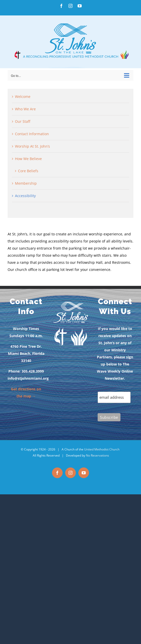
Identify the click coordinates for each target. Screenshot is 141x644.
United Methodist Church (102, 449)
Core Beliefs (28, 171)
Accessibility (25, 196)
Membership (26, 183)
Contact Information (32, 134)
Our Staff (23, 121)
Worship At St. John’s (32, 146)
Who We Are (25, 109)
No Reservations (98, 455)
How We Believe (28, 159)
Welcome (23, 97)
